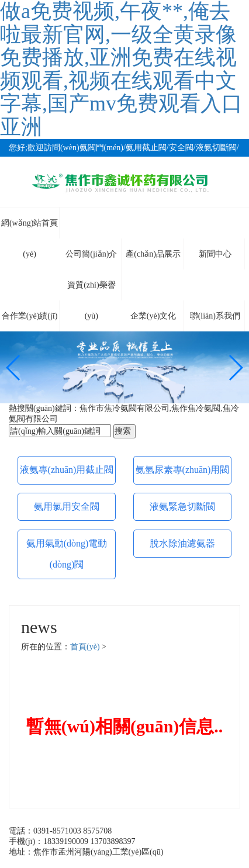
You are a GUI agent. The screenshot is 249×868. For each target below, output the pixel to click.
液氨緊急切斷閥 (182, 506)
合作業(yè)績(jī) (30, 316)
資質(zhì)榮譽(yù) (91, 291)
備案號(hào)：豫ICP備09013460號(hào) (77, 862)
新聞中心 (215, 254)
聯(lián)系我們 (215, 316)
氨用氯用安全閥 (67, 506)
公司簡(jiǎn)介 (91, 254)
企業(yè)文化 (153, 316)
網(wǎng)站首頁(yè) (30, 229)
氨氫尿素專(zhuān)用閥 (183, 470)
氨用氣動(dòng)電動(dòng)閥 (67, 554)
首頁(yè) (85, 647)
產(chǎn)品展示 (153, 254)
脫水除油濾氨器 (182, 543)
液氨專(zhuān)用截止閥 (67, 470)
